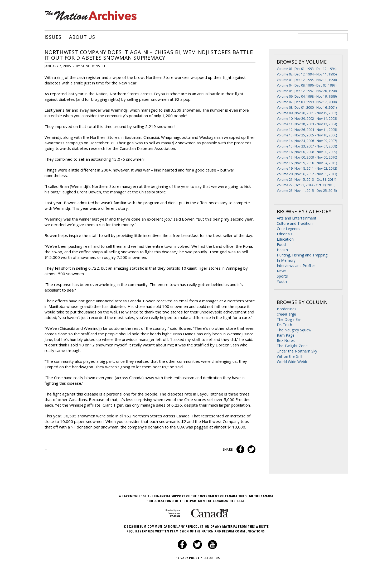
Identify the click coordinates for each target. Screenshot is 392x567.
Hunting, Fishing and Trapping (302, 255)
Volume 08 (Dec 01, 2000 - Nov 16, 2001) (307, 108)
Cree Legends (289, 229)
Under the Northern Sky (297, 351)
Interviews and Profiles (296, 266)
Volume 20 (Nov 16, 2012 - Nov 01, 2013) (307, 174)
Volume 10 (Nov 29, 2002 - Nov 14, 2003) (307, 119)
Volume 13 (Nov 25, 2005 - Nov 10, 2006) (307, 135)
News (282, 271)
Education (285, 239)
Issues (53, 37)
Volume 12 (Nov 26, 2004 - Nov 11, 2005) (307, 130)
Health (282, 250)
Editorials (285, 234)
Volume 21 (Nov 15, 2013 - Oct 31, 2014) (306, 180)
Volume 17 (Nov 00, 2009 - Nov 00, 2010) (307, 157)
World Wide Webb (292, 362)
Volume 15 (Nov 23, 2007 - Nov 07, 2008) (307, 146)
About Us (82, 37)
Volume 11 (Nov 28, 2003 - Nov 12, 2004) (307, 124)
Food (281, 244)
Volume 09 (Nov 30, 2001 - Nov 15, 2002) (307, 113)
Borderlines (287, 309)
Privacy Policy (190, 558)
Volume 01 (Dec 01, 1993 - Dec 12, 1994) (307, 69)
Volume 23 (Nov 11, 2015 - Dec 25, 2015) (307, 191)
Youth (282, 281)
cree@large (286, 314)
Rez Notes (286, 340)
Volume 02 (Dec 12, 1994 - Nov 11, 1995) (307, 74)
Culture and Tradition (295, 223)
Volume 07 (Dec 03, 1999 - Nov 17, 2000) (307, 102)
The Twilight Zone (292, 346)
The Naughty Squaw (294, 330)
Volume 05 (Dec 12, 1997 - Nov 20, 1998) (307, 91)
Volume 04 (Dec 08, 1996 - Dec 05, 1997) (307, 85)
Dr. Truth (284, 325)
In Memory (286, 260)
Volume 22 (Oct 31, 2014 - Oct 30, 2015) (306, 185)
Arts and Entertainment (297, 218)
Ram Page (286, 335)
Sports (282, 276)
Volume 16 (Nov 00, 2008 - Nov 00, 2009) (307, 152)
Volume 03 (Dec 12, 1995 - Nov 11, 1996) (307, 80)
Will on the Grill (289, 356)
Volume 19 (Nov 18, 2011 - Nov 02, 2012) (307, 168)
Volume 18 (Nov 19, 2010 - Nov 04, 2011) (307, 163)
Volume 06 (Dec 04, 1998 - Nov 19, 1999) (307, 96)
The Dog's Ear (289, 319)
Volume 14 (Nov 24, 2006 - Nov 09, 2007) (307, 141)
